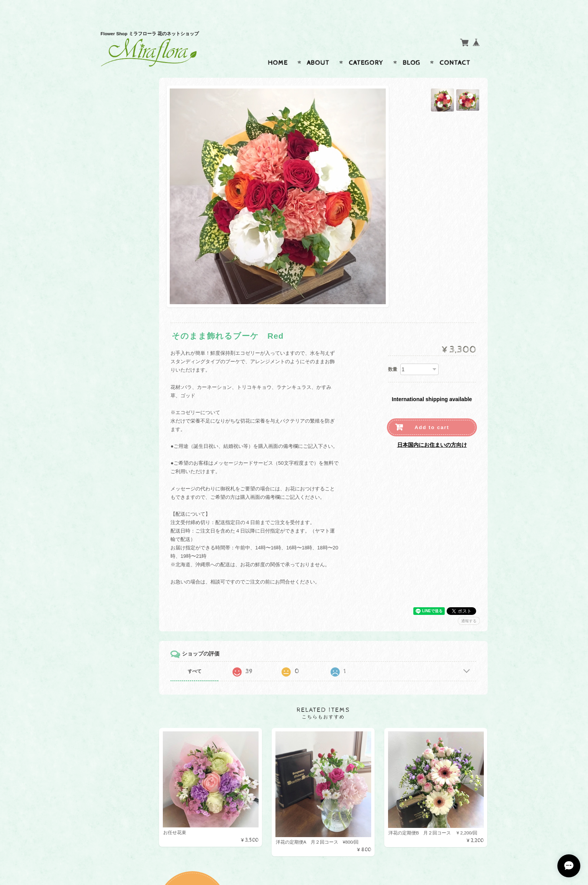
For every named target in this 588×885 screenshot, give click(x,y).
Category (366, 48)
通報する (469, 606)
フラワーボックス (130, 251)
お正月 (118, 281)
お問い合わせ (126, 360)
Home (278, 48)
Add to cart (432, 412)
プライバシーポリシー (135, 375)
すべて (224, 656)
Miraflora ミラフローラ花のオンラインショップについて (142, 342)
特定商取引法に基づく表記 (140, 390)
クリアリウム (125, 266)
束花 (115, 191)
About (318, 48)
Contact (455, 48)
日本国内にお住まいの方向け (432, 430)
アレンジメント (128, 160)
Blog (411, 48)
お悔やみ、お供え (130, 206)
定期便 (118, 221)
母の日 (118, 236)
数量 (393, 354)
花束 (115, 176)
